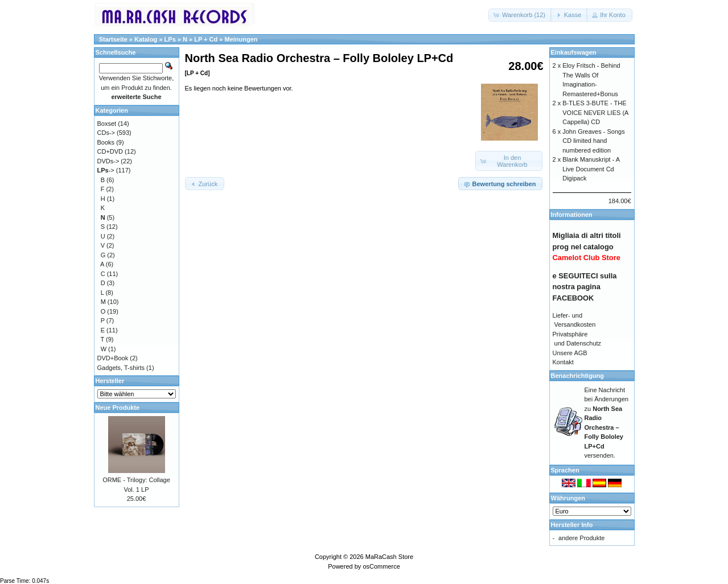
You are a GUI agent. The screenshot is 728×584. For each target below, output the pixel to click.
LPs (170, 39)
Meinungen (241, 39)
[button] (520, 15)
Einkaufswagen (574, 52)
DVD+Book (113, 358)
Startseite (113, 39)
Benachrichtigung (578, 376)
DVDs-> (108, 161)
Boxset (107, 124)
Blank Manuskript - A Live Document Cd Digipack (591, 169)
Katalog (146, 39)
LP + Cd (206, 39)
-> (106, 170)
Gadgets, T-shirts (121, 368)
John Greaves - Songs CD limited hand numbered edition (593, 141)
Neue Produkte (118, 408)
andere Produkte (581, 538)
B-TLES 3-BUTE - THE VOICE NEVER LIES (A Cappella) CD (595, 112)
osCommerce (381, 566)
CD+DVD (110, 151)
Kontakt (563, 362)
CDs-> (106, 133)
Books (106, 142)
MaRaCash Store (389, 557)
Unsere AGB (570, 353)
